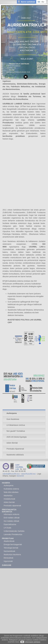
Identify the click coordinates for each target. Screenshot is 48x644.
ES (39, 2)
